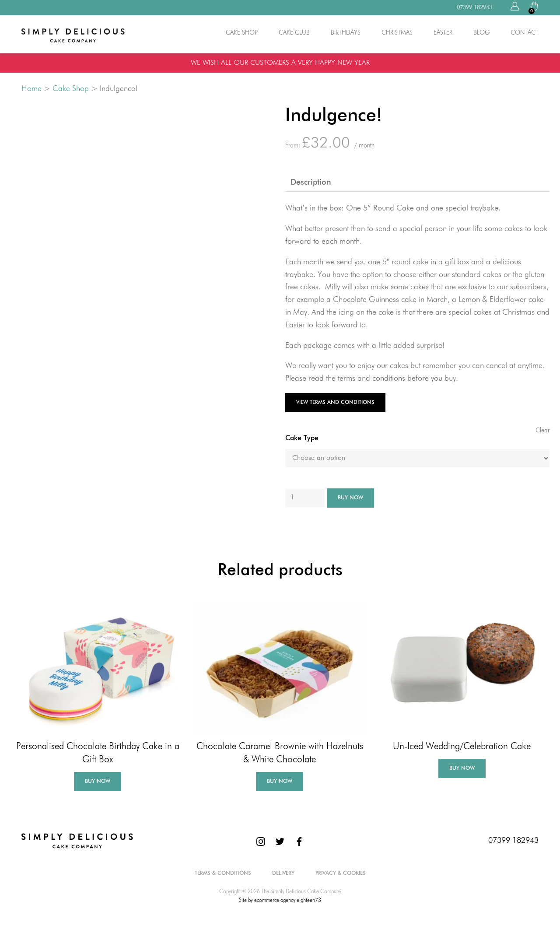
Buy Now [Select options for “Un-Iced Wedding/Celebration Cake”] (462, 768)
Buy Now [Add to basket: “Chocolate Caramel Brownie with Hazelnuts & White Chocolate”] (280, 782)
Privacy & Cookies (341, 873)
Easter (443, 33)
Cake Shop (242, 33)
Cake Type (302, 438)
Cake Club (294, 33)
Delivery (283, 873)
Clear (542, 431)
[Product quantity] (305, 498)
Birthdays (346, 33)
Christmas (397, 33)
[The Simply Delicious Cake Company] (77, 841)
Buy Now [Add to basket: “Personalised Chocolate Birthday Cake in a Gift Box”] (98, 782)
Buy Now (350, 498)
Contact (525, 33)
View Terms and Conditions (335, 403)
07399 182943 (513, 841)
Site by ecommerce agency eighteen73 (280, 901)
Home (31, 89)
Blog (481, 33)
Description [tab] (311, 182)
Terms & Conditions (223, 873)
